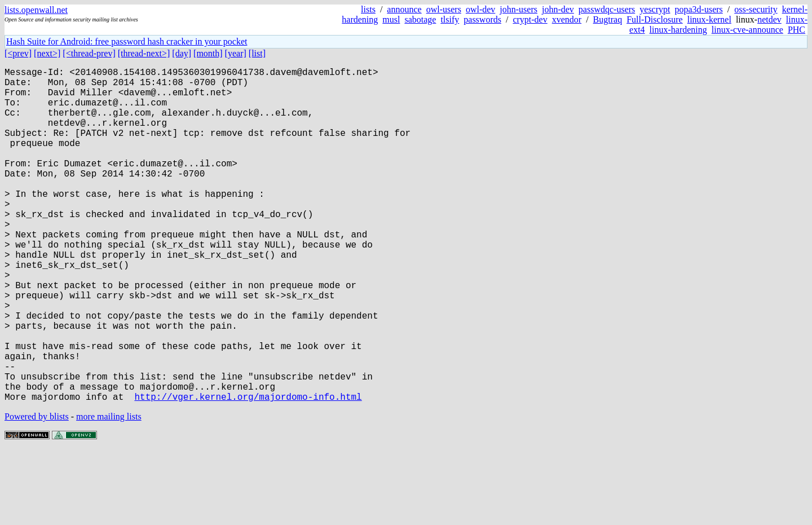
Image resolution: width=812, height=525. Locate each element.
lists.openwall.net (36, 10)
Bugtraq (608, 19)
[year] (236, 53)
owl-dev (480, 9)
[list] (257, 53)
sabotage (420, 19)
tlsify (450, 19)
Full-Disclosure (655, 19)
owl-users (444, 9)
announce (404, 9)
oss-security (756, 9)
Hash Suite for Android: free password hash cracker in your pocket (127, 41)
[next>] (47, 53)
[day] (182, 53)
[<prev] (18, 53)
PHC (796, 30)
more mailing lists (109, 491)
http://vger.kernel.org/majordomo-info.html (248, 471)
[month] (208, 53)
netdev (769, 19)
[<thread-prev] (89, 53)
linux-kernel (709, 19)
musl (391, 19)
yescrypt (655, 9)
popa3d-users (698, 9)
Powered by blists (37, 491)
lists (368, 9)
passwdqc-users (607, 9)
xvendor (567, 19)
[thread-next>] (144, 53)
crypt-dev (530, 19)
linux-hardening (678, 30)
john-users (518, 9)
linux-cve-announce (747, 30)
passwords (482, 19)
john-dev (558, 9)
